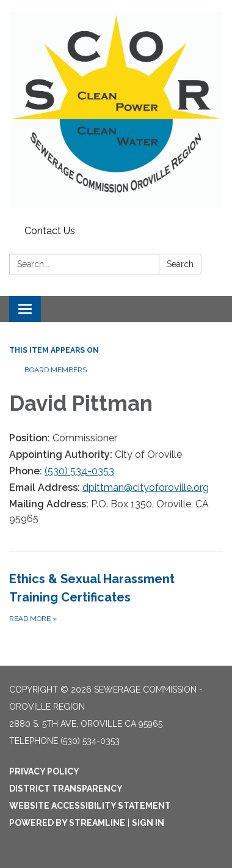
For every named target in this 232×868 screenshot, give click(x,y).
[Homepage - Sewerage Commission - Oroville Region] (116, 110)
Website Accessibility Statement (90, 806)
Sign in (148, 823)
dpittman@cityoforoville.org (146, 487)
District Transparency (66, 789)
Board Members (56, 370)
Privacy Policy (44, 771)
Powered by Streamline (67, 823)
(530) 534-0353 (79, 471)
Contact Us (50, 231)
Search (180, 264)
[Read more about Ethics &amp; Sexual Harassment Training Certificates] (116, 597)
